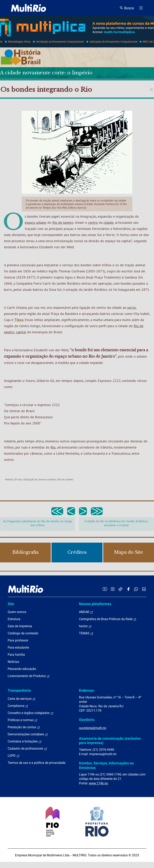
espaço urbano (36, 222)
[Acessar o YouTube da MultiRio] (105, 589)
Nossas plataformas (95, 604)
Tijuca (19, 320)
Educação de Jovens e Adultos (40, 480)
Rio (53, 447)
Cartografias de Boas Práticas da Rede (108, 619)
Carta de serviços (22, 699)
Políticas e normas (23, 720)
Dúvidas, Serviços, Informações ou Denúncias (106, 765)
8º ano (18, 480)
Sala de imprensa (20, 626)
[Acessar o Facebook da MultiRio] (128, 589)
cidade (108, 222)
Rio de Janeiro (63, 222)
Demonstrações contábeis (28, 734)
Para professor (18, 640)
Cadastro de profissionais (27, 749)
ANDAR (86, 612)
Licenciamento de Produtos (29, 676)
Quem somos (17, 612)
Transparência (19, 690)
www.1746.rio (98, 783)
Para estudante (18, 647)
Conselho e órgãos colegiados (31, 713)
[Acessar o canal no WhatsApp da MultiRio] (136, 589)
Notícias (13, 662)
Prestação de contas (24, 727)
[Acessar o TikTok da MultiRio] (121, 589)
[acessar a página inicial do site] (29, 8)
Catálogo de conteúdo (23, 633)
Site (11, 604)
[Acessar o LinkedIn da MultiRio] (144, 589)
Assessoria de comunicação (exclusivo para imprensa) (110, 741)
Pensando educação (22, 669)
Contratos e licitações (25, 741)
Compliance (18, 706)
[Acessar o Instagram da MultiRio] (113, 589)
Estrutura (14, 619)
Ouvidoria (87, 720)
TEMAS (86, 633)
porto (132, 307)
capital (21, 332)
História (9, 480)
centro (93, 222)
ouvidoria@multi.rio (93, 728)
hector (85, 626)
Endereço (86, 690)
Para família (16, 655)
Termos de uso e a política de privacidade (37, 763)
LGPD (14, 756)
